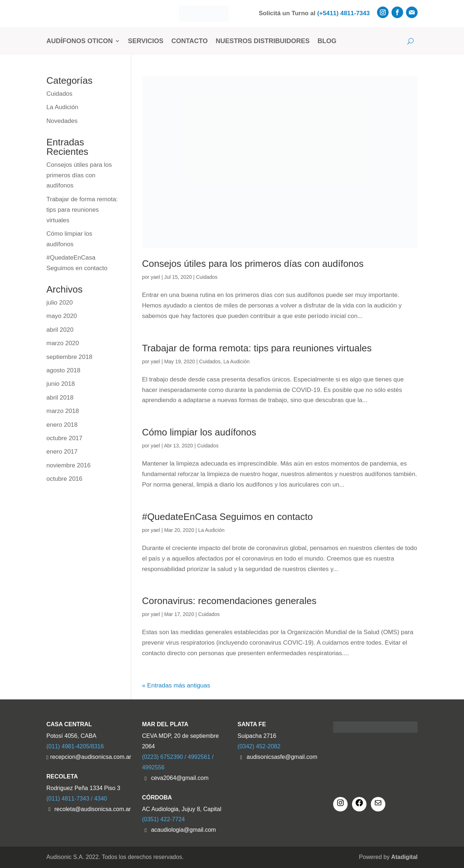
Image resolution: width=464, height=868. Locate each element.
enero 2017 (62, 452)
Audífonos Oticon (80, 41)
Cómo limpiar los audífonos (199, 432)
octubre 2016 (64, 479)
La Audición (236, 361)
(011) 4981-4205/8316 (75, 746)
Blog (327, 41)
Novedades (62, 121)
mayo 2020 (62, 316)
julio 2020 (60, 303)
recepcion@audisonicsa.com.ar (90, 757)
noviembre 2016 (69, 465)
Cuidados (207, 277)
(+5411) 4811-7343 (343, 13)
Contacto (190, 41)
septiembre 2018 (69, 357)
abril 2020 (60, 330)
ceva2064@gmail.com (180, 778)
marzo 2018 (63, 411)
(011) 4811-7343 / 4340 (77, 799)
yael (156, 277)
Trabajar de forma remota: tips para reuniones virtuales (257, 348)
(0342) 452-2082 (259, 746)
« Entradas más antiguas (176, 685)
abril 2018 (60, 398)
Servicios (146, 41)
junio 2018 (61, 384)
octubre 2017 (64, 438)
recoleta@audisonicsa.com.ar (93, 809)
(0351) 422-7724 (163, 819)
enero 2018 (62, 425)
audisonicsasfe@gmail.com (282, 757)
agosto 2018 (63, 370)
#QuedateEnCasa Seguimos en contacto (227, 517)
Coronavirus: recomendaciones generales (229, 601)
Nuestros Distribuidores (263, 41)
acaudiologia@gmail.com (184, 830)
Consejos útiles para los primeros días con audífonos (253, 264)
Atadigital (404, 857)
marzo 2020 (63, 343)
